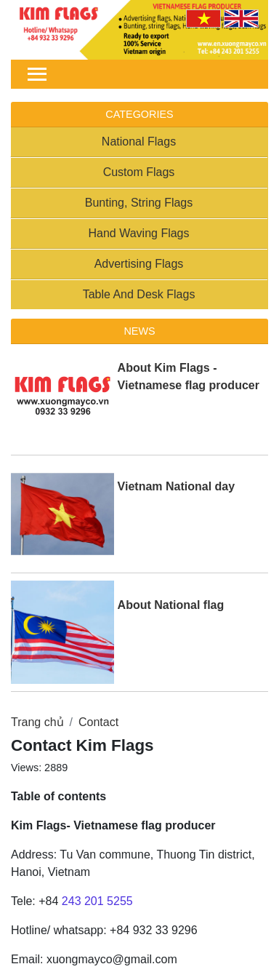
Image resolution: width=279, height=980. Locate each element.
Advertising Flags (139, 264)
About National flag (171, 605)
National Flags (139, 142)
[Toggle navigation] (37, 74)
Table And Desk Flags (139, 294)
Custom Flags (139, 172)
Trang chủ (37, 722)
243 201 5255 (97, 901)
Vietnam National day (177, 486)
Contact (98, 722)
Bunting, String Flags (139, 203)
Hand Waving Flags (138, 233)
